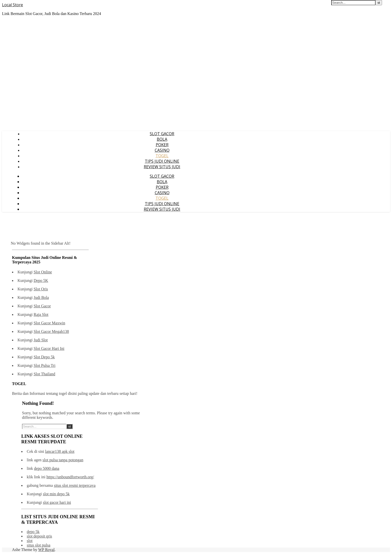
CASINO (162, 150)
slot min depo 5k (56, 494)
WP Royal (46, 550)
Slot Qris (41, 289)
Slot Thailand (44, 374)
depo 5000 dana (47, 468)
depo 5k (33, 532)
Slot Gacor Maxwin (49, 323)
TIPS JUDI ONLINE (162, 161)
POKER (162, 145)
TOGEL (162, 156)
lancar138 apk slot (60, 451)
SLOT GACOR (162, 134)
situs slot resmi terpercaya (75, 485)
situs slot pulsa (38, 545)
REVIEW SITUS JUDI (162, 167)
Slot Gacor (42, 306)
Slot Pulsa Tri (44, 365)
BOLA (162, 139)
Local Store (12, 5)
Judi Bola (41, 297)
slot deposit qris (39, 536)
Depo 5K (41, 280)
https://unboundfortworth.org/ (70, 477)
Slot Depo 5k (44, 357)
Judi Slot (40, 340)
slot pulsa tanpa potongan (63, 460)
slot (30, 541)
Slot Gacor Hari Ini (49, 348)
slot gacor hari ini (57, 502)
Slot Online (43, 272)
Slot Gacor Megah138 (51, 331)
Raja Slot (41, 314)
